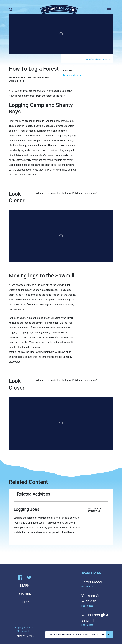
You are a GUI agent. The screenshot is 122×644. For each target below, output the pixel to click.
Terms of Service (25, 636)
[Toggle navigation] (109, 10)
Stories (25, 594)
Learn (25, 586)
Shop (25, 602)
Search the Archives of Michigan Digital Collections (82, 635)
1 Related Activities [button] (61, 494)
